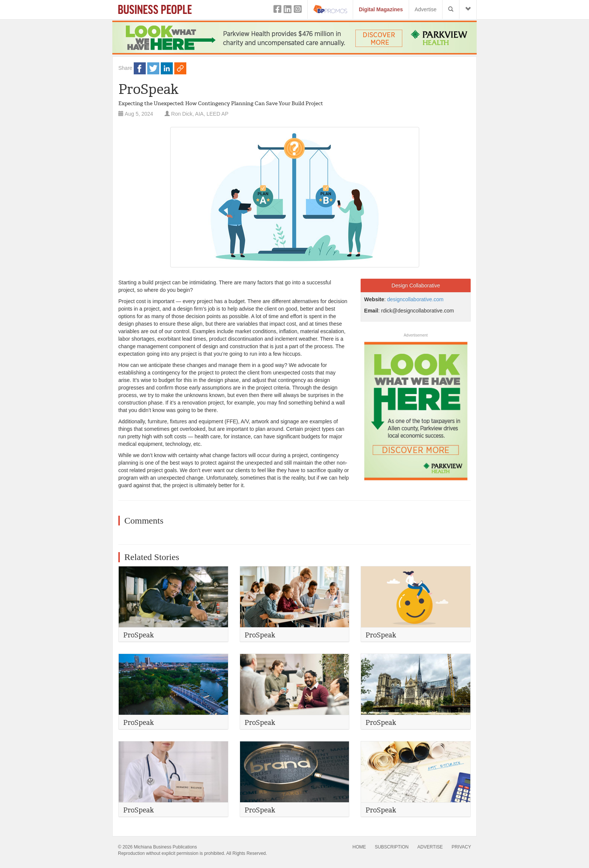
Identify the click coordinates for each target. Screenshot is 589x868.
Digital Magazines (381, 9)
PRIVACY (461, 847)
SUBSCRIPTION (392, 847)
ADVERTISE (430, 847)
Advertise (426, 9)
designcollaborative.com (415, 299)
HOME (359, 847)
